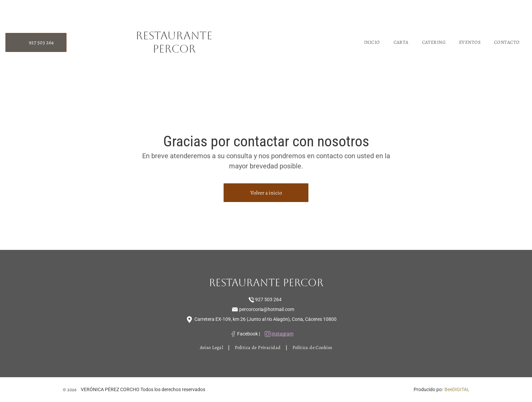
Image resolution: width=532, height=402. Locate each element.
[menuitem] (372, 42)
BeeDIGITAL (457, 389)
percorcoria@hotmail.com (267, 309)
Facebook (248, 334)
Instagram (282, 334)
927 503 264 (268, 299)
